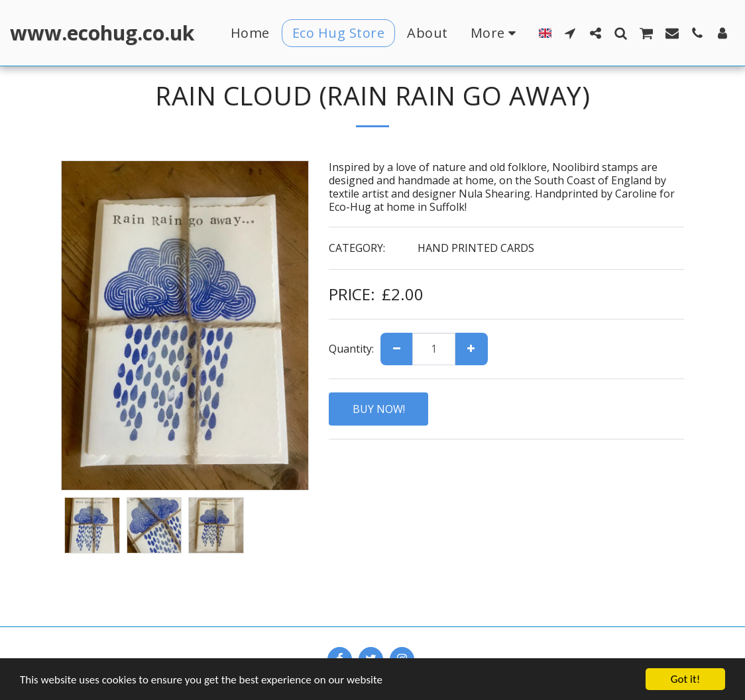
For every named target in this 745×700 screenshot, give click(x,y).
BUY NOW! (379, 409)
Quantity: (351, 349)
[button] (570, 33)
